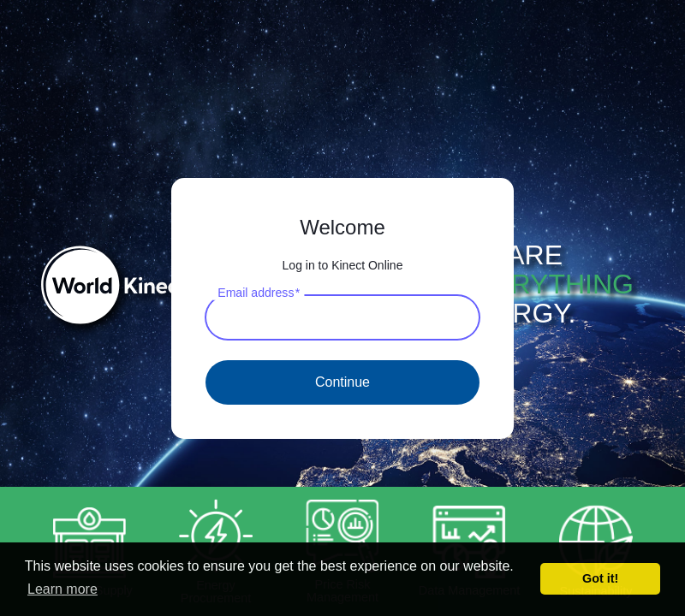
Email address (259, 292)
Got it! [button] (600, 578)
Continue (342, 382)
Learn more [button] (63, 589)
